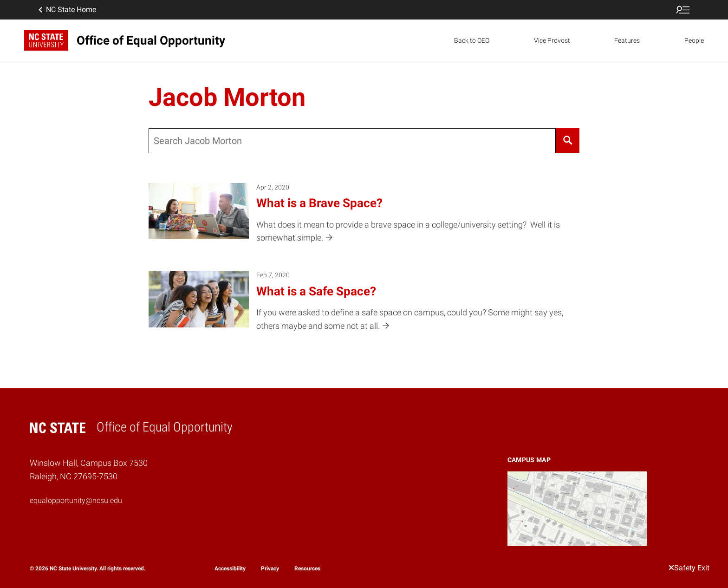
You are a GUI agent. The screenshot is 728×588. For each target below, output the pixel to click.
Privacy (270, 568)
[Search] (568, 141)
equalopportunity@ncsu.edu (76, 500)
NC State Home (66, 10)
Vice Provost (552, 40)
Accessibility (230, 568)
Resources (307, 568)
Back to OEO (472, 40)
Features (627, 40)
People (694, 40)
